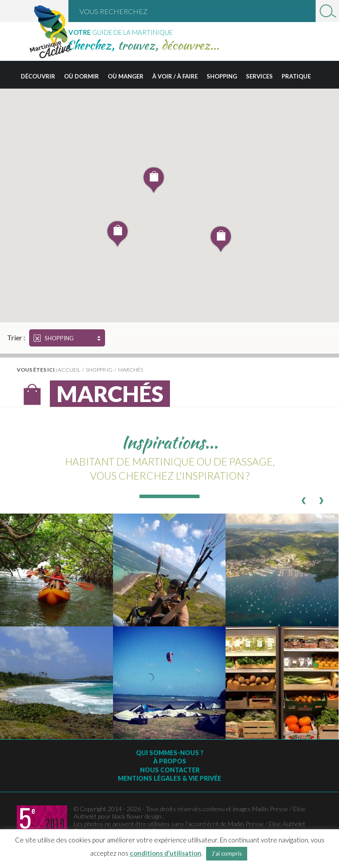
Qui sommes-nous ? (170, 753)
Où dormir (81, 76)
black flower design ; (138, 816)
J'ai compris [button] (227, 853)
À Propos (170, 761)
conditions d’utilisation (166, 853)
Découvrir (38, 76)
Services (259, 76)
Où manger (126, 76)
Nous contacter (170, 770)
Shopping (222, 76)
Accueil (69, 370)
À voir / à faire (175, 76)
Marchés (130, 370)
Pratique (296, 76)
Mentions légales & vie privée (169, 778)
